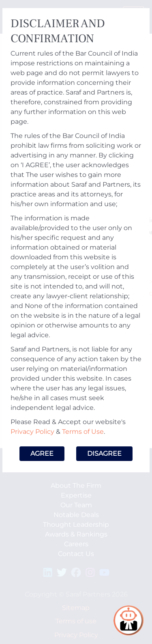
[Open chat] (129, 621)
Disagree (104, 453)
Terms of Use (83, 432)
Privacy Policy (32, 432)
